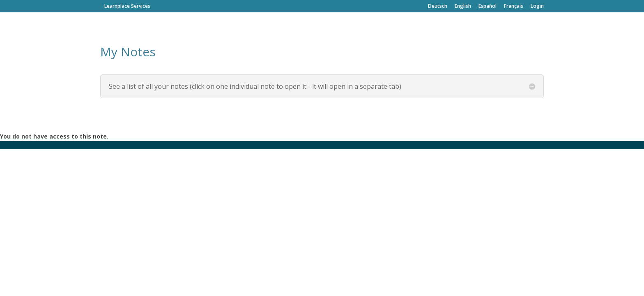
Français (514, 7)
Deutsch (438, 7)
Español (488, 7)
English (463, 7)
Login (537, 7)
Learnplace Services (127, 6)
